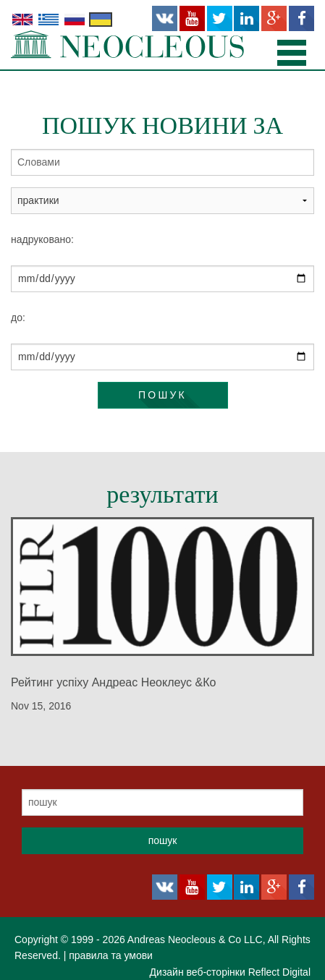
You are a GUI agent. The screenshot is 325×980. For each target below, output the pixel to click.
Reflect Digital (279, 972)
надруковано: (42, 239)
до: (18, 318)
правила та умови (111, 955)
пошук (162, 395)
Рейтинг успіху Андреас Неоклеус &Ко (113, 682)
